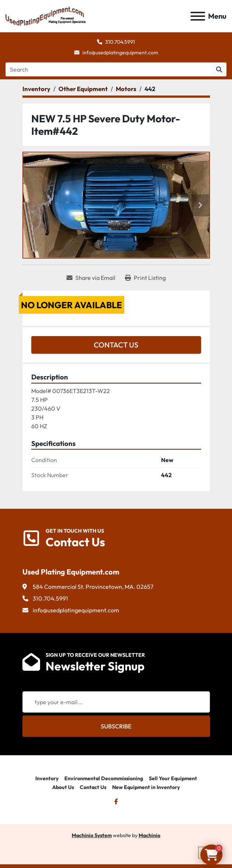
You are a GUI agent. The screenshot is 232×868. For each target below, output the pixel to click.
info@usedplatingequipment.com (120, 53)
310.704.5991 (120, 42)
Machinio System (92, 835)
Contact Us (116, 345)
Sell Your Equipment (173, 778)
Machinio (149, 835)
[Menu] (198, 16)
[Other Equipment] (83, 89)
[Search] (109, 69)
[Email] (116, 702)
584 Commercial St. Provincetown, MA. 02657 (93, 587)
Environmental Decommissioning (104, 778)
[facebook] (116, 802)
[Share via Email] (91, 278)
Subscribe (116, 726)
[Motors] (126, 89)
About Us (63, 787)
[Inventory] (36, 89)
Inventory (47, 778)
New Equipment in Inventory (146, 787)
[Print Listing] (145, 278)
